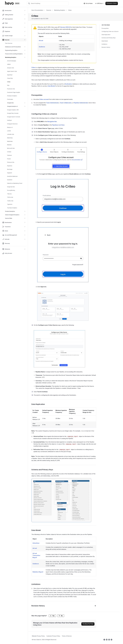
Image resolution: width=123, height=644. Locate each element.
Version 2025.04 (65, 27)
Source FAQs (16, 218)
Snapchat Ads (11, 187)
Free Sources (9, 43)
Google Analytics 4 (17, 106)
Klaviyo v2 (10, 127)
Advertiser (36, 543)
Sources (49, 10)
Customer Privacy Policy (53, 636)
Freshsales (10, 99)
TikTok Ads (10, 197)
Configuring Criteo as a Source (110, 31)
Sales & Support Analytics (16, 215)
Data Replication (106, 35)
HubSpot (9, 120)
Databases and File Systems (16, 47)
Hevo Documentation (37, 10)
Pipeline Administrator (81, 103)
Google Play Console (13, 113)
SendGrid (10, 180)
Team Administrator (53, 103)
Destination (68, 84)
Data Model (105, 41)
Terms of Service (67, 636)
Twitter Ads (10, 201)
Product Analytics (16, 211)
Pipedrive (10, 166)
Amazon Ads (11, 68)
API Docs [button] (99, 3)
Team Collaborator (66, 103)
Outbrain (9, 155)
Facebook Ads (11, 89)
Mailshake (10, 141)
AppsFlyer (10, 75)
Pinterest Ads (11, 162)
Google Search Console (14, 117)
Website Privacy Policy (38, 636)
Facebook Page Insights (14, 92)
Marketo (9, 145)
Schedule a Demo (112, 3)
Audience (42, 47)
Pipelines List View (58, 125)
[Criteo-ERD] (61, 500)
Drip (8, 85)
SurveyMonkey (11, 190)
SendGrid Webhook (12, 176)
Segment (10, 173)
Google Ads (17, 103)
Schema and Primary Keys (109, 38)
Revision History (106, 47)
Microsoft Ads (11, 148)
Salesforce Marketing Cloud (15, 183)
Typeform (10, 204)
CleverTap (10, 78)
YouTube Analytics (12, 208)
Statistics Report (38, 572)
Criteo (9, 82)
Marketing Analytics (16, 57)
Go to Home (88, 3)
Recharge (10, 169)
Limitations (104, 44)
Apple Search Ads (12, 71)
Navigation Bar (52, 122)
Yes (52, 616)
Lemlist (9, 131)
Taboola (9, 194)
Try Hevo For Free (88, 624)
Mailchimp (10, 138)
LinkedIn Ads (11, 134)
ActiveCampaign (12, 61)
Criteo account (44, 99)
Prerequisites (105, 28)
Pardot (9, 159)
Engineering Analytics (16, 50)
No (61, 616)
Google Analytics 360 (13, 110)
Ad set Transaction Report (36, 555)
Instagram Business (12, 124)
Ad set (41, 41)
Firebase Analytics (12, 96)
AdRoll (9, 64)
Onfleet (9, 152)
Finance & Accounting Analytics (16, 54)
